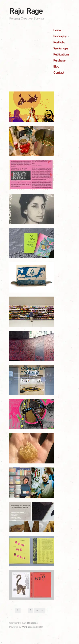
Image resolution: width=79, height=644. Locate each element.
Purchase (59, 61)
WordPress (27, 627)
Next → (40, 610)
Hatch (40, 627)
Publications (61, 55)
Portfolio (59, 43)
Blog (56, 67)
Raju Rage (26, 12)
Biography (60, 37)
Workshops (61, 49)
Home (57, 31)
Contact (59, 73)
